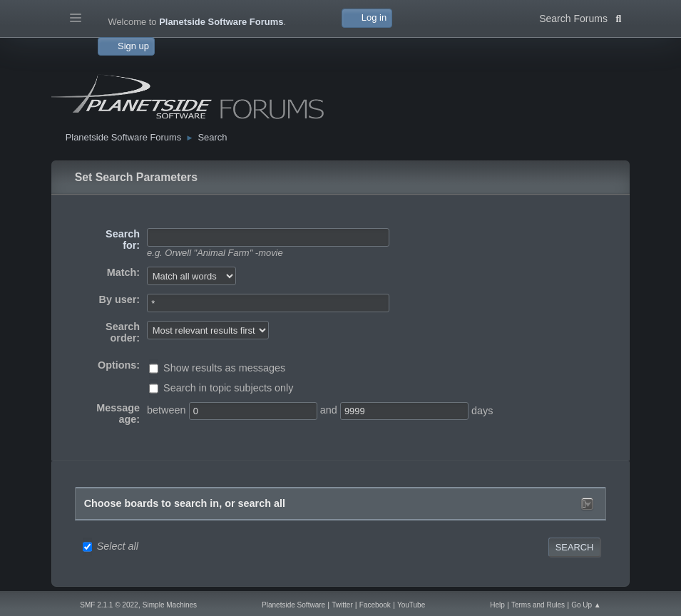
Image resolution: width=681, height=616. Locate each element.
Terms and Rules (538, 605)
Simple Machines (170, 605)
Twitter (342, 605)
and (329, 410)
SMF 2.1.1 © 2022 (109, 605)
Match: (123, 272)
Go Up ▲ (586, 605)
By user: (120, 299)
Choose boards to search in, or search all (185, 503)
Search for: (123, 240)
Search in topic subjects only (228, 388)
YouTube (411, 605)
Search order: (123, 332)
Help (497, 605)
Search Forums (580, 17)
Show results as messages (224, 368)
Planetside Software (293, 605)
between (166, 410)
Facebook (375, 605)
